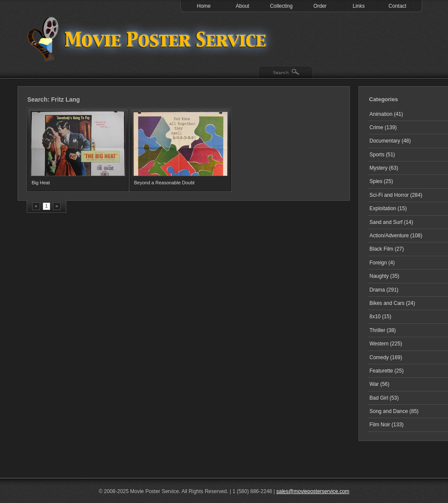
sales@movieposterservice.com (313, 491)
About (243, 6)
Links (358, 6)
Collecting (281, 6)
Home (204, 6)
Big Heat (41, 183)
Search (286, 73)
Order (320, 6)
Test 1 (149, 39)
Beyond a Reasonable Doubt (165, 183)
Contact (397, 6)
